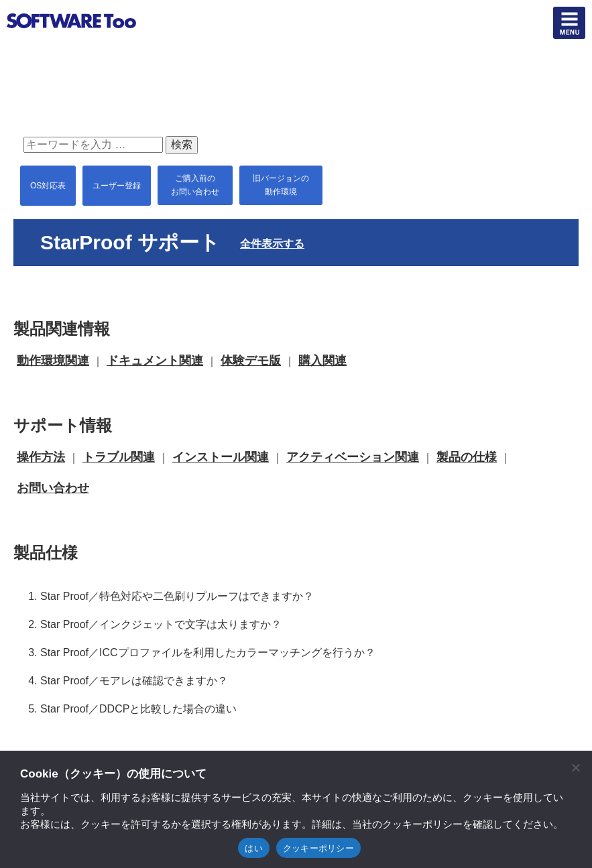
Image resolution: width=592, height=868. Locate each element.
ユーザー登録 (117, 186)
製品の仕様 (467, 457)
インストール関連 (221, 457)
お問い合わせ (53, 488)
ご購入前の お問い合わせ (195, 185)
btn (569, 23)
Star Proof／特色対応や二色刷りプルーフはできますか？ (177, 596)
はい (254, 848)
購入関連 (322, 361)
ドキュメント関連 (155, 361)
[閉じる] (575, 767)
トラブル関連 (119, 457)
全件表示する (272, 244)
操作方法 (41, 457)
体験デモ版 (251, 361)
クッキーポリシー (318, 848)
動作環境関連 (53, 361)
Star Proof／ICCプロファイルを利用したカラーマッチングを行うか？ (208, 653)
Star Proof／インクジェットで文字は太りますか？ (161, 624)
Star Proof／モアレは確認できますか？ (134, 681)
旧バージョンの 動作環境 (281, 185)
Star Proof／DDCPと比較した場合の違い (138, 709)
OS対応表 (48, 186)
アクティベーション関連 (353, 457)
